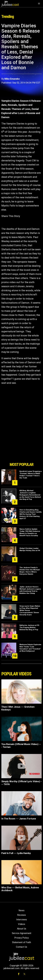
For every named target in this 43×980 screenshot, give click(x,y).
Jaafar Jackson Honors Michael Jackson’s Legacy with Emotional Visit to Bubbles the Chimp (30, 590)
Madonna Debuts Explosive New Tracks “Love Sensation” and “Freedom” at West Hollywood (30, 648)
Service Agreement (22, 933)
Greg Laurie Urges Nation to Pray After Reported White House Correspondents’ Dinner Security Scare (30, 610)
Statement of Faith (21, 942)
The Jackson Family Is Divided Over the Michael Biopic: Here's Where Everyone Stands (30, 571)
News (21, 910)
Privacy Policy (21, 938)
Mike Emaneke (12, 79)
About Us (22, 929)
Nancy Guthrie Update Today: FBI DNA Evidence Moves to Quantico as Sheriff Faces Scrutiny (30, 532)
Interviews (22, 920)
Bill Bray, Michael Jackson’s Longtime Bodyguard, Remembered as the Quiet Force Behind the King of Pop (30, 495)
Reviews (21, 915)
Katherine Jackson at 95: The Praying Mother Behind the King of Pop (30, 627)
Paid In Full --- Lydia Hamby (16, 853)
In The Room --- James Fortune (19, 819)
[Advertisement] (22, 448)
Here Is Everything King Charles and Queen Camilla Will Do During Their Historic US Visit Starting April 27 (31, 514)
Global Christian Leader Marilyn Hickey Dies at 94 (30, 549)
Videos (22, 924)
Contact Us (21, 947)
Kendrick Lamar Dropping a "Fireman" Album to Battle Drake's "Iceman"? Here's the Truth (31, 475)
